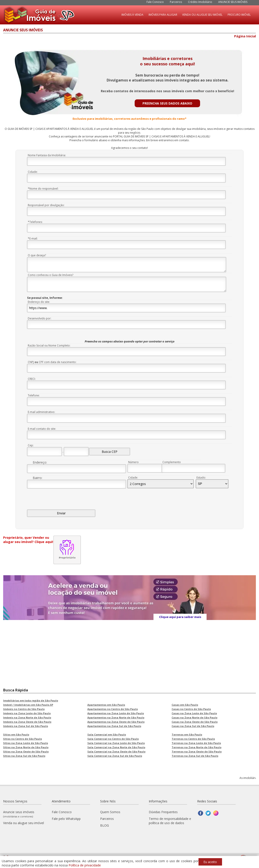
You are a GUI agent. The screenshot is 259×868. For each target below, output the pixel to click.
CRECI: (32, 379)
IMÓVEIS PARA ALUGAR (163, 15)
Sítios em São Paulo (16, 734)
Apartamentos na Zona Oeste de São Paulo (116, 722)
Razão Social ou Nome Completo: (49, 345)
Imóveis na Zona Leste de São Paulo (27, 713)
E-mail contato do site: (42, 429)
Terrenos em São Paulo (187, 734)
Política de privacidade (85, 865)
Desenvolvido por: (40, 318)
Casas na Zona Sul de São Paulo (193, 726)
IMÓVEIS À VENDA (132, 15)
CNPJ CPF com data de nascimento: (52, 362)
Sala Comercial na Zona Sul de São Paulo (115, 756)
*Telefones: (35, 222)
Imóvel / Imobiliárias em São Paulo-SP (28, 705)
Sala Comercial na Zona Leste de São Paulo (116, 743)
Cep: (31, 445)
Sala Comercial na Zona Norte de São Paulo (116, 747)
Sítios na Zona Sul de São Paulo (24, 756)
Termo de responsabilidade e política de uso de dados (170, 821)
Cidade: (33, 172)
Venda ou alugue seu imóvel (24, 823)
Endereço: (40, 462)
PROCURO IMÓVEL (239, 15)
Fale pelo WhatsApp (66, 819)
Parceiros (176, 2)
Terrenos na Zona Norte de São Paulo (196, 747)
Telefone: (34, 395)
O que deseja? (37, 255)
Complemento (172, 462)
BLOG (105, 825)
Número (133, 462)
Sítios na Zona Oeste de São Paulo (26, 751)
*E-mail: (33, 238)
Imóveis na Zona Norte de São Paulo (27, 717)
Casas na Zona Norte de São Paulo (194, 717)
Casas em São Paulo (185, 705)
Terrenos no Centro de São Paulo (193, 739)
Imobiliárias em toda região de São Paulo (31, 700)
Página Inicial (245, 36)
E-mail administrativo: (41, 412)
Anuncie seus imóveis (19, 814)
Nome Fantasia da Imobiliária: (47, 155)
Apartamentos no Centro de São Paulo (113, 709)
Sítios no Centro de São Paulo (23, 739)
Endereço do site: (39, 302)
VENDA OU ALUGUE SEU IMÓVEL (202, 15)
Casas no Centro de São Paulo (191, 709)
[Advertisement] (129, 652)
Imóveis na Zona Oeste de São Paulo (27, 722)
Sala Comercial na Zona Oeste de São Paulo (116, 751)
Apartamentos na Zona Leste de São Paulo (116, 713)
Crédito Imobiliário (200, 2)
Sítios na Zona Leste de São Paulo (26, 743)
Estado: (201, 478)
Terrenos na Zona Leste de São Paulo (196, 743)
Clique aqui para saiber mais (180, 617)
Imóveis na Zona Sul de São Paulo (26, 726)
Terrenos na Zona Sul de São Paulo (195, 756)
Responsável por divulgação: (46, 205)
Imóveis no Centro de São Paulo (24, 709)
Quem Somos (110, 812)
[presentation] (61, 501)
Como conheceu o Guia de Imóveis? (51, 275)
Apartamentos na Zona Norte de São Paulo (116, 717)
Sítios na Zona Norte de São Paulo (26, 747)
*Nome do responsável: (43, 189)
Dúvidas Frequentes (163, 812)
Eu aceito (210, 862)
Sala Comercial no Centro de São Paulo (113, 739)
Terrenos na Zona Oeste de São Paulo (197, 751)
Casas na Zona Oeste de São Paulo (195, 722)
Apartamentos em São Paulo (106, 705)
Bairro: (38, 478)
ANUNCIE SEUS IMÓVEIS (233, 2)
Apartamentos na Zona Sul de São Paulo (114, 726)
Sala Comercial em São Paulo (107, 734)
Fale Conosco (155, 2)
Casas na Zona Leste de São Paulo (194, 713)
